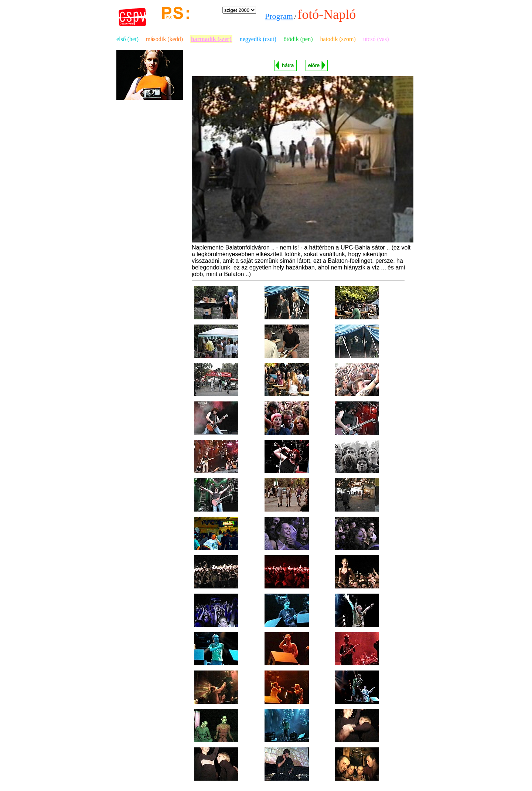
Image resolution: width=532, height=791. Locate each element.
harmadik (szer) (211, 39)
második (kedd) (164, 39)
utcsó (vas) (376, 39)
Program (279, 16)
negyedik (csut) (258, 39)
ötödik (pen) (298, 39)
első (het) (127, 39)
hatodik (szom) (338, 39)
